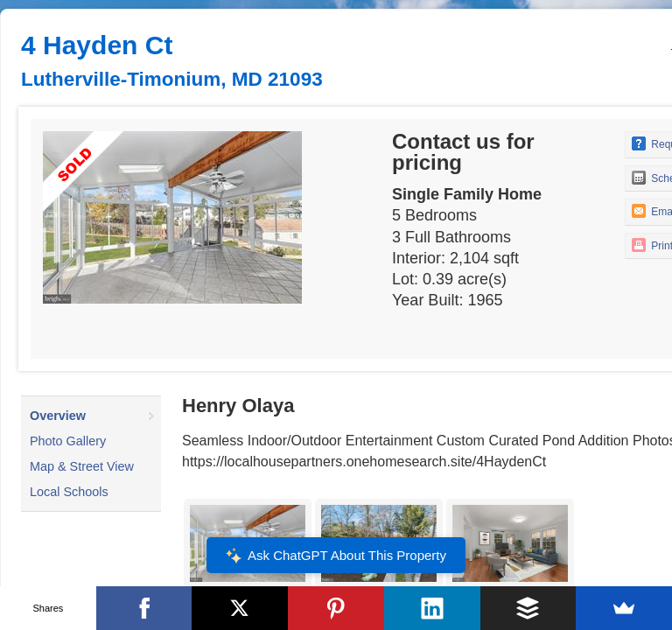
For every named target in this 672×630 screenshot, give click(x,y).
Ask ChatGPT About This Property (336, 556)
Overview (58, 416)
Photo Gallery (68, 441)
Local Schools (69, 492)
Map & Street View (82, 466)
